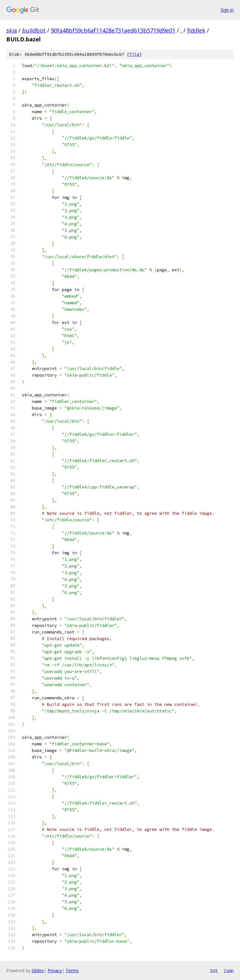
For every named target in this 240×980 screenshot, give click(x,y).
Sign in (227, 10)
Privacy (55, 970)
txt (214, 970)
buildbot (34, 30)
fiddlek (196, 30)
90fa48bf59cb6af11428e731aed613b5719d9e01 (113, 30)
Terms (72, 970)
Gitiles (38, 970)
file (134, 54)
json (229, 970)
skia (12, 30)
